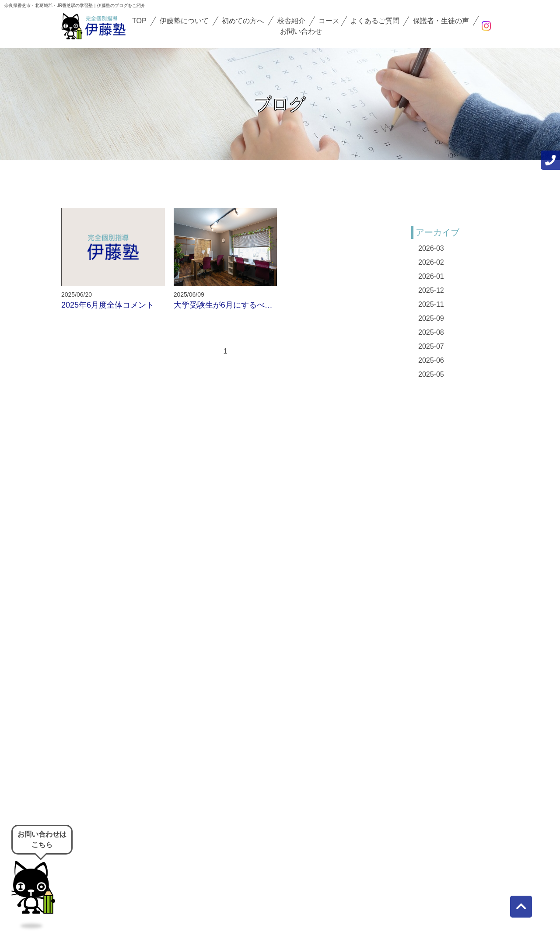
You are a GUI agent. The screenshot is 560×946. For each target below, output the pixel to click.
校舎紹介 (291, 21)
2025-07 (431, 346)
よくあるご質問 (375, 21)
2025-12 (431, 290)
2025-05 (431, 374)
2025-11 (431, 304)
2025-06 (431, 360)
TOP (139, 21)
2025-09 (431, 318)
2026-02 (431, 262)
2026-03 (431, 248)
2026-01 (431, 276)
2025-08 (431, 332)
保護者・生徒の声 (441, 21)
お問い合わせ (301, 31)
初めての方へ (243, 21)
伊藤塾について (184, 21)
